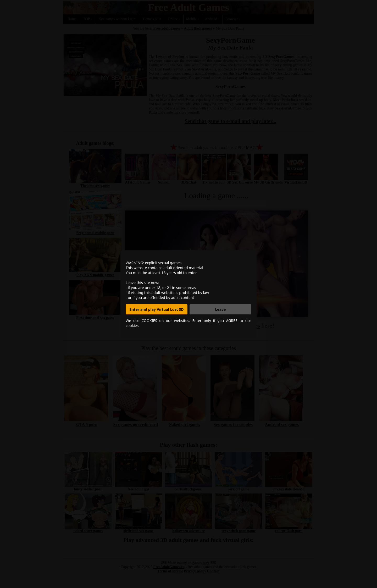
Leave (221, 309)
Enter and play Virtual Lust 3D (156, 309)
